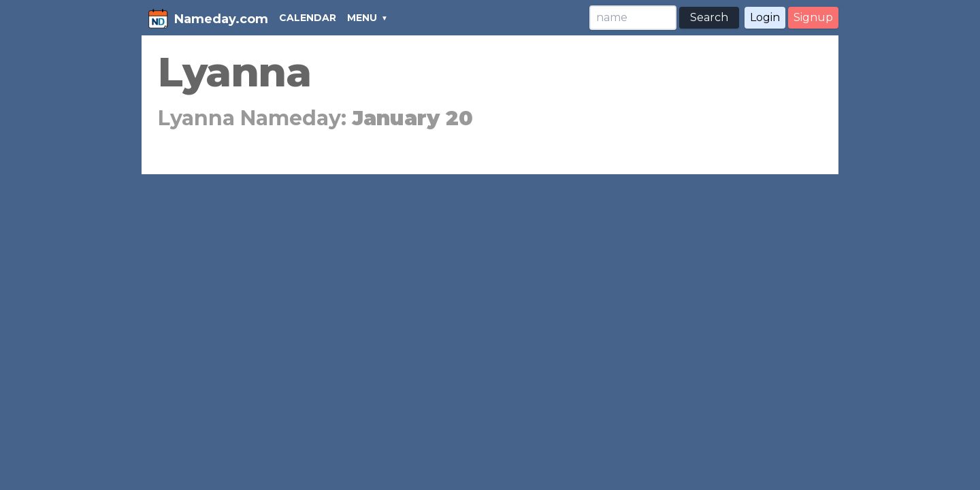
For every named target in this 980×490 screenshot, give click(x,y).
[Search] (633, 18)
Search (709, 17)
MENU (362, 18)
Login (765, 17)
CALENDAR (308, 18)
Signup (813, 17)
